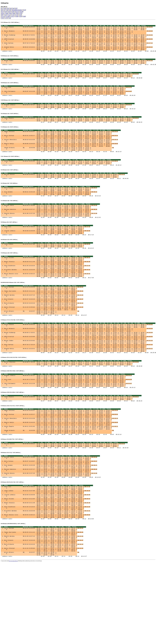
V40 (17, 16)
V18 (20, 15)
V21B (8, 16)
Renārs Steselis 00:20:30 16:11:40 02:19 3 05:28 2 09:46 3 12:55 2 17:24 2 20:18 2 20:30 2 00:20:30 (47, 295)
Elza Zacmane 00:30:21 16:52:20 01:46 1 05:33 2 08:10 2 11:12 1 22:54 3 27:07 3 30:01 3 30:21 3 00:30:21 (51, 531)
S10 (24, 10)
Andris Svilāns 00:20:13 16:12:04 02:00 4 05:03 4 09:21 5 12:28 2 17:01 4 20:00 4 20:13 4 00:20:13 (47, 570)
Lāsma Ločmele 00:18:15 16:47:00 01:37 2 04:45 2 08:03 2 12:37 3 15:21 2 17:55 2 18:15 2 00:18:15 (47, 560)
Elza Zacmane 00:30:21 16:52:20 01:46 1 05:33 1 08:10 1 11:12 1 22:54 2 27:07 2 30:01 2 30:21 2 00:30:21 (51, 216)
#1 (2, 8)
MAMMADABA (17, 10)
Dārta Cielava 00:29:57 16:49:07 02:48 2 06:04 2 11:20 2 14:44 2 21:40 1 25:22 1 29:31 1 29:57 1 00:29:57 (51, 211)
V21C (12, 16)
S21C (3, 13)
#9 (10, 10)
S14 (6, 12)
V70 (6, 18)
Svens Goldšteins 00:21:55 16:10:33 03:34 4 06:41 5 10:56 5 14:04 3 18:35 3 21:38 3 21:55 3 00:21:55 (47, 300)
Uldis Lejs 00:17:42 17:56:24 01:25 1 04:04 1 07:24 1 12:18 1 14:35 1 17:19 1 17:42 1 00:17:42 (47, 255)
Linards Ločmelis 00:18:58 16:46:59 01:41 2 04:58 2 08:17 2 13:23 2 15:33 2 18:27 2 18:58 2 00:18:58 (47, 260)
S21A (17, 12)
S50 (10, 13)
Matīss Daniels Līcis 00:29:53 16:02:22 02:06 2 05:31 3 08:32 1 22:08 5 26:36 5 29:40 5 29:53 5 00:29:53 (47, 309)
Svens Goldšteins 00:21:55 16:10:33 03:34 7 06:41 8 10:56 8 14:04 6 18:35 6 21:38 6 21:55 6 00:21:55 (47, 580)
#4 (14, 8)
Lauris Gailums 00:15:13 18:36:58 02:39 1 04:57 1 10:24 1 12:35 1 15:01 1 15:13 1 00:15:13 (44, 324)
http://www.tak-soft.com (13, 643)
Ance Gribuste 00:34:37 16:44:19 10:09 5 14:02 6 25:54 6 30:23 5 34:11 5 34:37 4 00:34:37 (44, 339)
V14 (13, 15)
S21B (21, 12)
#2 (8, 8)
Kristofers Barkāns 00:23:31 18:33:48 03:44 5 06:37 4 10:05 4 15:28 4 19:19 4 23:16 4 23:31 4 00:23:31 (47, 305)
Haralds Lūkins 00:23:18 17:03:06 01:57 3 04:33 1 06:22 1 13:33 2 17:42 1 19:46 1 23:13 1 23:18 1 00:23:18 (51, 521)
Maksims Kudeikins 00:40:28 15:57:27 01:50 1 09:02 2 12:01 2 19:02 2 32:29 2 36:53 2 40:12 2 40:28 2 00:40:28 (51, 236)
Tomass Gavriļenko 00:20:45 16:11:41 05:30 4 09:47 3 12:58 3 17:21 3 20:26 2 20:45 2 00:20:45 (44, 329)
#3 (11, 8)
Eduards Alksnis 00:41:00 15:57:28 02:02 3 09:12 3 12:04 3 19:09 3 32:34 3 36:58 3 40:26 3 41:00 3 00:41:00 (51, 240)
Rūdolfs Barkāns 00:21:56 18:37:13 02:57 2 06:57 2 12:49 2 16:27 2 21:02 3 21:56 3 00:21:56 (44, 334)
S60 (14, 13)
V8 (10, 18)
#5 (16, 8)
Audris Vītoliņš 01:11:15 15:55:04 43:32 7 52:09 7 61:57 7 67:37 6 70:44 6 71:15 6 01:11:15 (44, 349)
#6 (2, 10)
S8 (2, 15)
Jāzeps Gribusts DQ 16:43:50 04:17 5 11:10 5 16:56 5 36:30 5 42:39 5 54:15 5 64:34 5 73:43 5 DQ (59, 166)
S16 (9, 12)
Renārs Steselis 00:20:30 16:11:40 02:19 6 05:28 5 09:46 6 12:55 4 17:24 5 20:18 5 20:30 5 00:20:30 (47, 575)
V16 (17, 15)
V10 (5, 15)
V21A (3, 16)
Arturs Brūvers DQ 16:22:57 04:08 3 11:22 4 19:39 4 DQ (42, 353)
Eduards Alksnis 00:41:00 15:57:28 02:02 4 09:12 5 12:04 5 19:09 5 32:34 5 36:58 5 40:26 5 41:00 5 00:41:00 (51, 540)
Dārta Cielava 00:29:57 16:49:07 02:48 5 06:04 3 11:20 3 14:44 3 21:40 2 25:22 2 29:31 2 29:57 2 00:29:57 (51, 526)
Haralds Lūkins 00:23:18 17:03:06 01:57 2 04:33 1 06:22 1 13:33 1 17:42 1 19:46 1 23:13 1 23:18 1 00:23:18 (51, 231)
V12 (9, 15)
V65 (2, 18)
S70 (21, 13)
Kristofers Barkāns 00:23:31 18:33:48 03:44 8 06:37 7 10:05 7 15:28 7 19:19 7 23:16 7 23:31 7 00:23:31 (47, 584)
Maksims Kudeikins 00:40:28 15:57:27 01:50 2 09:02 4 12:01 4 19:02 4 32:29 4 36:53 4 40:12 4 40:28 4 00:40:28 (51, 536)
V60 (24, 16)
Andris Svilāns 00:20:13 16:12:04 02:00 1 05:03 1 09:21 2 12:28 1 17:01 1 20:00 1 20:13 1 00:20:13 (47, 290)
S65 (17, 13)
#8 (7, 10)
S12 (2, 12)
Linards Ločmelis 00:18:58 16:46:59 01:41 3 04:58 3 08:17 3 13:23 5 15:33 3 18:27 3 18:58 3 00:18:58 (47, 565)
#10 (5, 8)
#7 (5, 10)
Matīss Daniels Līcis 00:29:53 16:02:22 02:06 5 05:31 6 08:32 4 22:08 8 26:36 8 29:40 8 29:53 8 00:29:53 (47, 589)
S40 (7, 13)
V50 (20, 16)
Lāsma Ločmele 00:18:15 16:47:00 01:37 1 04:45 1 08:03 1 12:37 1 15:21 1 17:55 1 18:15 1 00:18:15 (47, 275)
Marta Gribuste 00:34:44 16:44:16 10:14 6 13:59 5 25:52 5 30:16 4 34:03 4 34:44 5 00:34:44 (44, 344)
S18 (13, 12)
